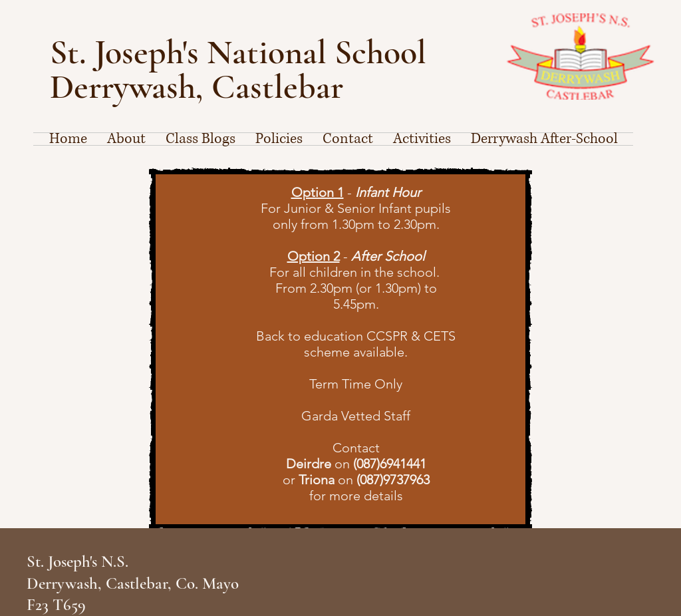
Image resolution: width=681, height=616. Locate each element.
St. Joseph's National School (242, 52)
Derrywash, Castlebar (197, 87)
